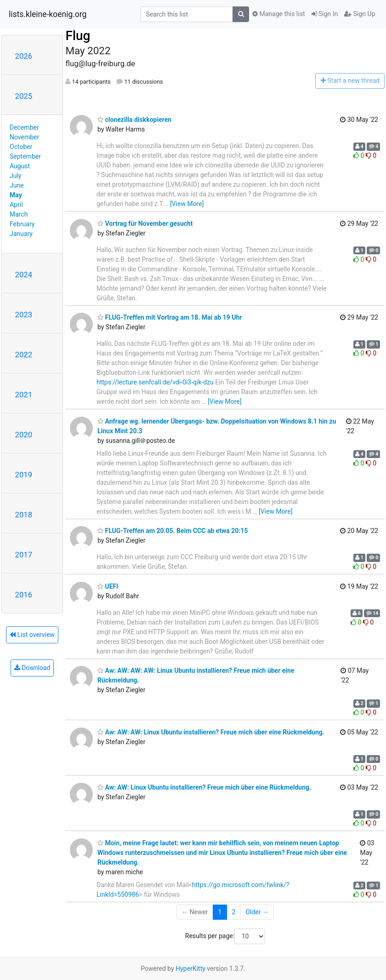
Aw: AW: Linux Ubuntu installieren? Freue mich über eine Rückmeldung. (204, 787)
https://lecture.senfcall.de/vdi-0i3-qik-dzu (155, 382)
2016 (24, 595)
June (17, 185)
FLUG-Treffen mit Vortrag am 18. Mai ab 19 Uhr (170, 317)
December (24, 127)
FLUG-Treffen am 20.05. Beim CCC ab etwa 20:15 (173, 531)
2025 (24, 96)
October (21, 147)
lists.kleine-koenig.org (48, 14)
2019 (24, 475)
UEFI (108, 586)
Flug (78, 36)
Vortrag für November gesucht (145, 224)
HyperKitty (190, 969)
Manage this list (278, 14)
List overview (32, 635)
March (19, 214)
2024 (24, 275)
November (24, 137)
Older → (257, 912)
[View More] (187, 204)
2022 (24, 355)
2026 (24, 56)
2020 (24, 435)
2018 (24, 515)
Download (32, 668)
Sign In (325, 14)
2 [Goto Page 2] (233, 912)
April (16, 205)
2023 (24, 315)
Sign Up (360, 14)
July (15, 176)
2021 (24, 395)
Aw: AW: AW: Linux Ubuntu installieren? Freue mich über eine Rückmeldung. (211, 732)
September (25, 156)
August (20, 166)
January (21, 234)
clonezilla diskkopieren (134, 120)
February (22, 224)
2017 (24, 555)
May (16, 195)
